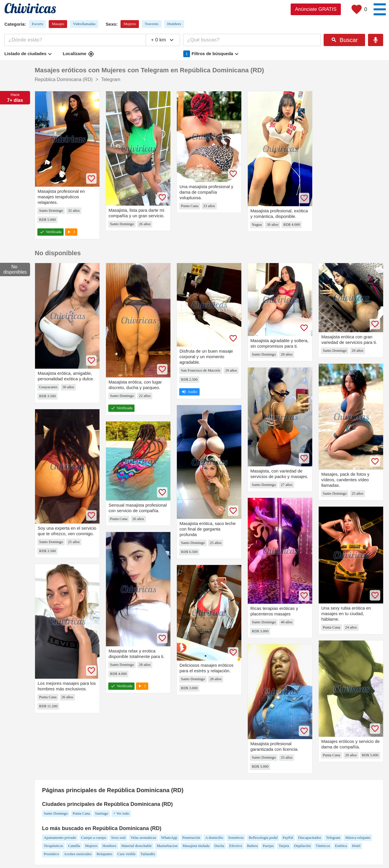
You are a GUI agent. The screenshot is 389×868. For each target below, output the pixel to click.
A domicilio (214, 838)
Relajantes (104, 854)
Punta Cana (81, 813)
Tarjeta (284, 846)
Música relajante (358, 838)
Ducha (219, 846)
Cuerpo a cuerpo (94, 838)
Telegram (333, 838)
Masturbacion (167, 846)
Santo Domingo (56, 813)
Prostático (51, 854)
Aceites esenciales (78, 854)
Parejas (268, 846)
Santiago (102, 813)
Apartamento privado (60, 838)
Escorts (37, 24)
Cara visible (126, 854)
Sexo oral (118, 838)
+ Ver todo (121, 813)
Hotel (356, 846)
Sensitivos (236, 838)
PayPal (288, 838)
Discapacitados (310, 838)
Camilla (74, 846)
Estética (341, 846)
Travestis (152, 24)
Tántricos (323, 846)
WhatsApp (169, 838)
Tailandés (148, 854)
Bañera (253, 846)
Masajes (58, 24)
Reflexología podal (263, 838)
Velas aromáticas (143, 838)
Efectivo (236, 846)
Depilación (302, 846)
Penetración (191, 838)
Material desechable (137, 846)
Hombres (174, 24)
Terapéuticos (53, 846)
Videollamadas (84, 24)
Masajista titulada (196, 846)
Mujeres (130, 24)
